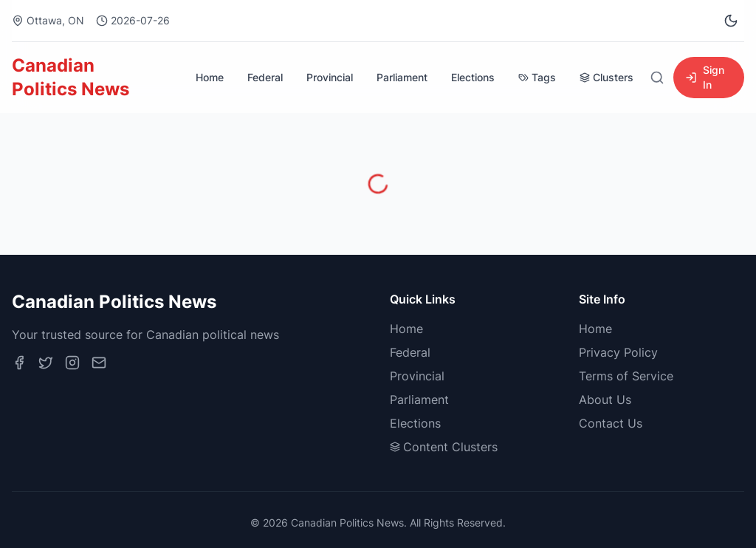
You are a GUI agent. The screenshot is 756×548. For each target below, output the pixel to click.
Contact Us (611, 423)
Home (210, 77)
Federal (265, 77)
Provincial (330, 77)
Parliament (402, 77)
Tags (537, 77)
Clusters (606, 77)
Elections (473, 77)
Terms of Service (626, 376)
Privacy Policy (618, 352)
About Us (605, 400)
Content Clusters (444, 447)
